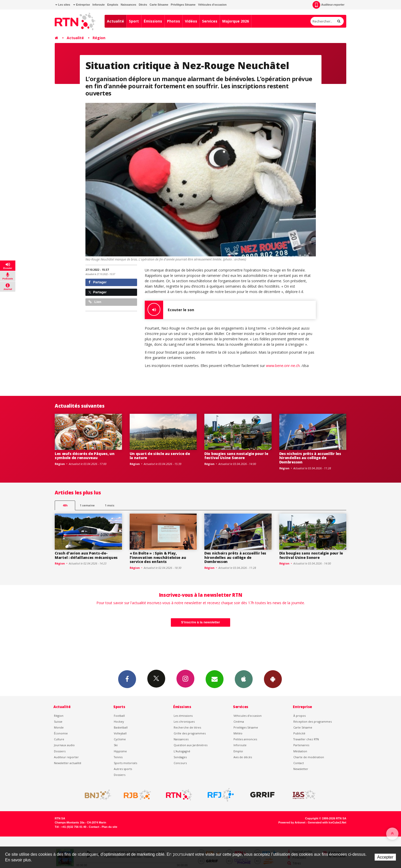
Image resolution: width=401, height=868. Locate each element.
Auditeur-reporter (328, 5)
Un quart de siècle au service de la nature (160, 456)
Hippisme (120, 751)
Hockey (119, 721)
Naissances (129, 5)
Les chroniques (184, 721)
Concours (180, 763)
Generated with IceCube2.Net (327, 822)
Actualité (115, 21)
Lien (95, 302)
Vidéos (191, 21)
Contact (299, 763)
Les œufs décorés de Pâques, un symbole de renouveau (85, 456)
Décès (143, 5)
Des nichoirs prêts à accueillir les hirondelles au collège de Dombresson (310, 458)
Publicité (299, 733)
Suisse (58, 721)
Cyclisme (120, 739)
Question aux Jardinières (191, 745)
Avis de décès (243, 757)
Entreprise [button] (81, 5)
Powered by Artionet (292, 822)
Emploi (238, 751)
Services (210, 21)
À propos (299, 716)
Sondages (180, 757)
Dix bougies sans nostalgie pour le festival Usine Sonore (236, 456)
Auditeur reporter (66, 757)
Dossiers (60, 751)
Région (99, 38)
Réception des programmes (313, 721)
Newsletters (215, 679)
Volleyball (120, 733)
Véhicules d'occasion (212, 5)
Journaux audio (64, 745)
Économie (61, 733)
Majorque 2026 (236, 21)
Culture (59, 739)
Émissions (153, 21)
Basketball (121, 727)
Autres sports (123, 769)
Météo (238, 733)
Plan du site (109, 827)
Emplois (113, 5)
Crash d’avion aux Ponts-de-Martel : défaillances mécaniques (86, 555)
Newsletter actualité (68, 763)
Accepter (385, 857)
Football (119, 716)
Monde (59, 727)
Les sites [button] (63, 5)
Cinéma (239, 721)
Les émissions (183, 716)
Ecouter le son (169, 310)
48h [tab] (65, 505)
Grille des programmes (190, 733)
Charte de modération (309, 757)
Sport (134, 21)
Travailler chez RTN (306, 739)
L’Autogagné (182, 751)
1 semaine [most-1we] (87, 505)
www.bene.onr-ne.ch (283, 366)
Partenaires (301, 745)
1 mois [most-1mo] (110, 505)
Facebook (127, 679)
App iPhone (244, 679)
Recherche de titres (187, 727)
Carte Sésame (159, 5)
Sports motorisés (125, 763)
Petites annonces (245, 739)
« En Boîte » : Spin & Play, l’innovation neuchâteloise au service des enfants (158, 557)
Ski (116, 745)
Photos (174, 21)
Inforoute (99, 5)
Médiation (300, 751)
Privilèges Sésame (183, 5)
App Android (273, 679)
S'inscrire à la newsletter (201, 622)
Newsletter (301, 769)
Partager (98, 282)
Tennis (118, 757)
